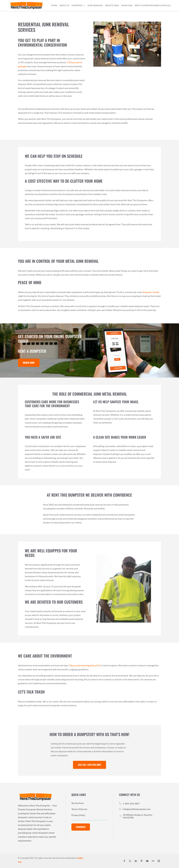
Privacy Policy (78, 815)
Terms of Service (79, 809)
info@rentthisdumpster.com (137, 809)
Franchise (127, 5)
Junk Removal (95, 5)
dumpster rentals (151, 292)
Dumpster (77, 5)
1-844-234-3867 (131, 803)
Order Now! (29, 363)
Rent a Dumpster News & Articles (153, 5)
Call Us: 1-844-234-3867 (90, 765)
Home (54, 5)
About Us (64, 5)
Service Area (112, 5)
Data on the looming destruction (85, 665)
